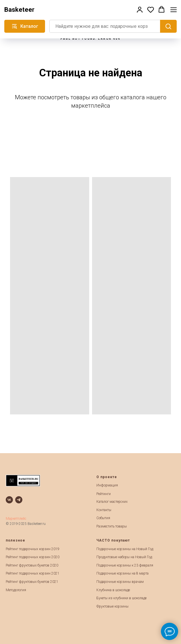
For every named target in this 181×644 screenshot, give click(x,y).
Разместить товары (112, 526)
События (103, 518)
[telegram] (19, 500)
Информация (107, 485)
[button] (140, 9)
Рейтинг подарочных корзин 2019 (33, 549)
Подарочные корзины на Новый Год (125, 549)
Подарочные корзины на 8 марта (122, 573)
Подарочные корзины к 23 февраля (125, 565)
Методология (16, 590)
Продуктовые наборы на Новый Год (124, 557)
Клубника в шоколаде (113, 590)
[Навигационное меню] (174, 10)
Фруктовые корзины (112, 606)
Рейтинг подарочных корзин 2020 (33, 557)
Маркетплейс (16, 519)
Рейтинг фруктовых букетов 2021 (32, 582)
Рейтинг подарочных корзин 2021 (33, 573)
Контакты (104, 510)
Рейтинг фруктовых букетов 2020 (32, 565)
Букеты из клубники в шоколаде (121, 598)
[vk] (9, 500)
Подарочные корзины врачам (120, 582)
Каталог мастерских (112, 502)
